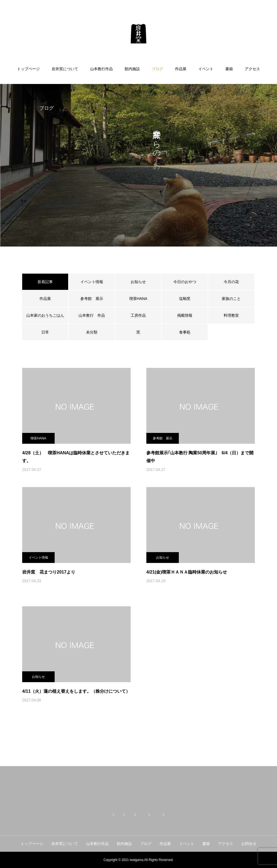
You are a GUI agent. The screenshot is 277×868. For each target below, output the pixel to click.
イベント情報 (92, 282)
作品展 (181, 69)
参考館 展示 (92, 299)
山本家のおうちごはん (45, 315)
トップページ (28, 69)
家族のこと (231, 299)
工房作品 (138, 315)
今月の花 (231, 282)
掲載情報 (185, 315)
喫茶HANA (138, 299)
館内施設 (132, 69)
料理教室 (231, 315)
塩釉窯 (187, 299)
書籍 (229, 69)
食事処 (185, 332)
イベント (206, 69)
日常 (45, 332)
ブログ (157, 69)
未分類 (92, 332)
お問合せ (138, 92)
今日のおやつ (185, 282)
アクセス (252, 69)
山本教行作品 (101, 69)
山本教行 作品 (92, 315)
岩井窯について (65, 69)
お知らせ (138, 282)
